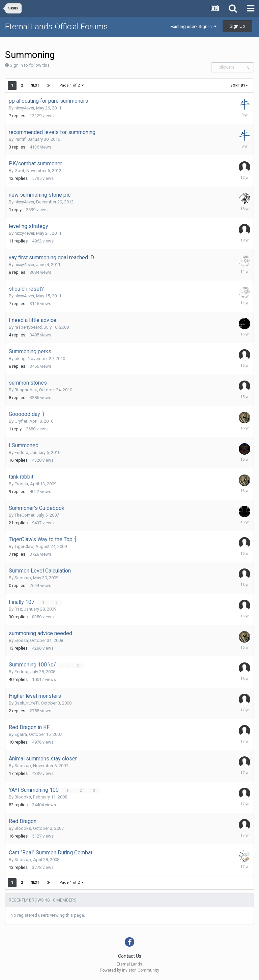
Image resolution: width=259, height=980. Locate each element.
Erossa (21, 484)
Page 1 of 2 (71, 85)
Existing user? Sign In (194, 26)
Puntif (20, 139)
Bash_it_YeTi (27, 703)
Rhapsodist (26, 390)
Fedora (21, 452)
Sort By (239, 85)
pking (20, 358)
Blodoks (23, 797)
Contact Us (130, 956)
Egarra (21, 734)
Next (35, 85)
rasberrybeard (28, 327)
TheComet (24, 515)
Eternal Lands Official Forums (56, 27)
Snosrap (23, 578)
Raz (18, 609)
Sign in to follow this (30, 65)
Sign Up (237, 26)
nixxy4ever (24, 108)
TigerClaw (24, 546)
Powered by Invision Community (129, 970)
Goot (19, 171)
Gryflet (21, 421)
